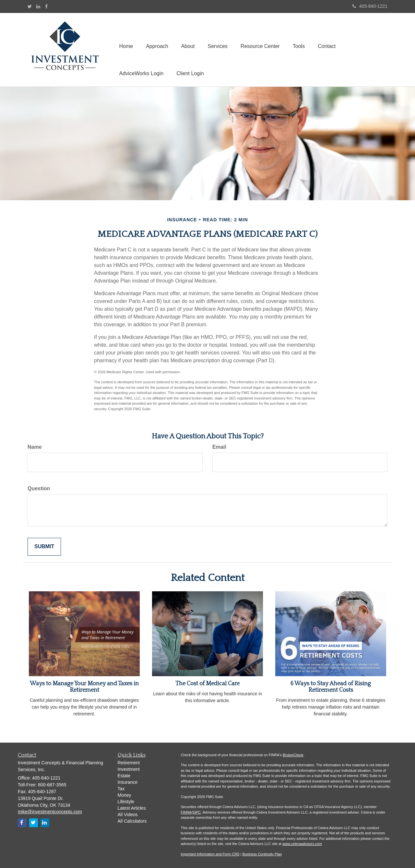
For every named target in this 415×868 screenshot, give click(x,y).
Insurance (128, 782)
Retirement (129, 763)
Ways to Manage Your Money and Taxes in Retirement (84, 687)
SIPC (197, 812)
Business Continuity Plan (262, 854)
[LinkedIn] (38, 6)
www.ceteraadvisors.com (302, 844)
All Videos (128, 815)
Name (35, 447)
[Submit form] (44, 547)
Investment (129, 769)
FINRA (186, 812)
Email (219, 447)
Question (39, 488)
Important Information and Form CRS (210, 854)
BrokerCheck (293, 755)
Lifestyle (126, 802)
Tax (121, 789)
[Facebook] (46, 6)
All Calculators (132, 821)
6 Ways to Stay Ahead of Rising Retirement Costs (331, 687)
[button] (157, 36)
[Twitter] (30, 6)
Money (124, 795)
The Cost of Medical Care (207, 684)
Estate (124, 776)
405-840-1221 (370, 6)
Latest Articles (132, 808)
